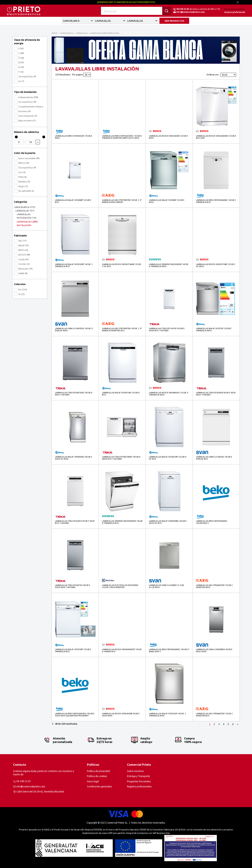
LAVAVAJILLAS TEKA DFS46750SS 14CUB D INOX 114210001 (74, 394)
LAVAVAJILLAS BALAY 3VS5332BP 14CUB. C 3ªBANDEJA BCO (74, 265)
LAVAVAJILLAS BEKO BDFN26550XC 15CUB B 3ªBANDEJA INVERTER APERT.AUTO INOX (122, 137)
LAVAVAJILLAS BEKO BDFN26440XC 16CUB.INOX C (212, 522)
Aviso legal (93, 781)
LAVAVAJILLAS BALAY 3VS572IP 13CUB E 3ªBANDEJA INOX (214, 330)
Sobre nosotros (135, 771)
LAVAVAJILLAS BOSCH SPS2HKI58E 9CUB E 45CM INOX (121, 715)
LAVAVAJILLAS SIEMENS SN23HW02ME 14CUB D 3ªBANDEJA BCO (122, 522)
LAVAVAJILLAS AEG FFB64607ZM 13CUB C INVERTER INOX (214, 586)
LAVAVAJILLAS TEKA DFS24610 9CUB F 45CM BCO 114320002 (75, 522)
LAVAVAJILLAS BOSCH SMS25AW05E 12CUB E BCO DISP (216, 137)
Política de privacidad (98, 771)
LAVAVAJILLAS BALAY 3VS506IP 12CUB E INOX (167, 201)
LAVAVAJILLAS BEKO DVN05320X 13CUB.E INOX (73, 137)
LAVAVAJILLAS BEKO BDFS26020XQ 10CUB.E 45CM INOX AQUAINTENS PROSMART (75, 715)
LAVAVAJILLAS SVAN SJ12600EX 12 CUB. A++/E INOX (167, 586)
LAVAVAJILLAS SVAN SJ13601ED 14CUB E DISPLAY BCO (214, 458)
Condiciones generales (99, 786)
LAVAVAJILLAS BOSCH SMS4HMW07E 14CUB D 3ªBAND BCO (122, 650)
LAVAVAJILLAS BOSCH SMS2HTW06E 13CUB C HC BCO (121, 265)
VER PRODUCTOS (174, 21)
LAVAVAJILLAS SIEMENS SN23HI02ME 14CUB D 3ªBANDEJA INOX (169, 265)
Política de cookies (97, 776)
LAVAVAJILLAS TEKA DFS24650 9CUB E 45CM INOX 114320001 (216, 394)
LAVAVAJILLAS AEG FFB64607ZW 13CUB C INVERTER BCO (214, 715)
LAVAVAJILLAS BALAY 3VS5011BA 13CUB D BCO (121, 394)
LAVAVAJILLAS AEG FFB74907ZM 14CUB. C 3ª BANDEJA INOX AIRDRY (122, 201)
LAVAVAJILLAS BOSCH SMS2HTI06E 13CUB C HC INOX (216, 265)
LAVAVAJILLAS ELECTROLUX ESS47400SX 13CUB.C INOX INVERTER (120, 586)
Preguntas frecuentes (139, 781)
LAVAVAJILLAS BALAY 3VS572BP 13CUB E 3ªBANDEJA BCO (73, 650)
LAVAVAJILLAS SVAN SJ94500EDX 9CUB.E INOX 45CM (214, 650)
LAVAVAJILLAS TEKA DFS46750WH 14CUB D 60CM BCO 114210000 (121, 458)
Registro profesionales (139, 786)
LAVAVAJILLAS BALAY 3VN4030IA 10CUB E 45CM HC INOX (73, 458)
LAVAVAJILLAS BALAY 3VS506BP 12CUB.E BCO (73, 201)
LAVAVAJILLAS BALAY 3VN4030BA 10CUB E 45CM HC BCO (168, 522)
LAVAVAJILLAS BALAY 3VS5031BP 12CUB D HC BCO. (168, 458)
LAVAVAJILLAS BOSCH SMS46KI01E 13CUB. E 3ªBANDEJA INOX (169, 394)
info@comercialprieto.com (190, 12)
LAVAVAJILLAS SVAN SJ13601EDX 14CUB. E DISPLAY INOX (74, 330)
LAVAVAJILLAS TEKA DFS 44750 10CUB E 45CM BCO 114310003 (167, 330)
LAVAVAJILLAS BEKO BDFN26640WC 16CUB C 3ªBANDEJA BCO (216, 201)
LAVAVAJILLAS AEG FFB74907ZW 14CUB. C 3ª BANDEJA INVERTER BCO (122, 330)
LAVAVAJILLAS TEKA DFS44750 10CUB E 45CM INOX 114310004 (72, 586)
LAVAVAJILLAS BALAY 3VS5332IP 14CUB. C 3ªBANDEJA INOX (167, 715)
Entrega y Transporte (139, 776)
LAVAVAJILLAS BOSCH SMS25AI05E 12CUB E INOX (168, 137)
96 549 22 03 (183, 9)
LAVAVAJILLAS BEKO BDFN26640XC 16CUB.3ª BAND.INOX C (169, 650)
